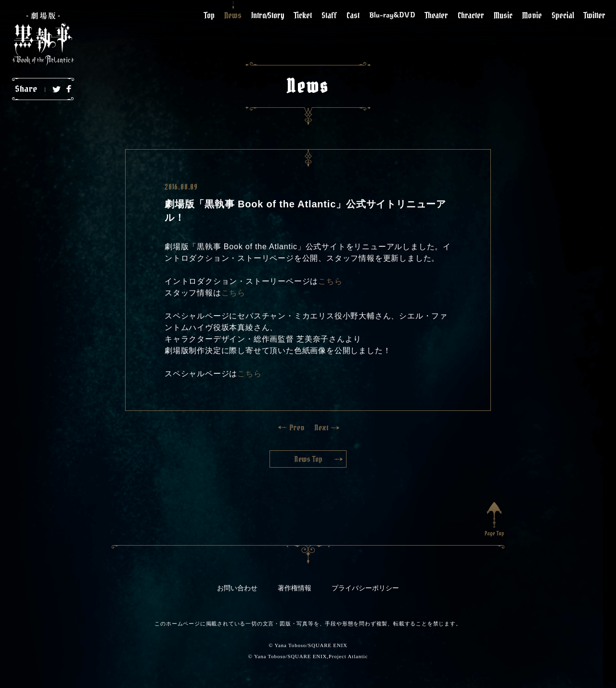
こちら (330, 281)
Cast (353, 15)
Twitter (595, 15)
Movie (532, 15)
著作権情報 (295, 588)
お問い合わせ (237, 588)
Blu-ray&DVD (392, 15)
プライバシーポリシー (365, 588)
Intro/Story (268, 15)
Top (209, 15)
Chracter (471, 15)
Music (503, 15)
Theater (436, 15)
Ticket (303, 15)
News (233, 15)
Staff (329, 15)
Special (563, 15)
